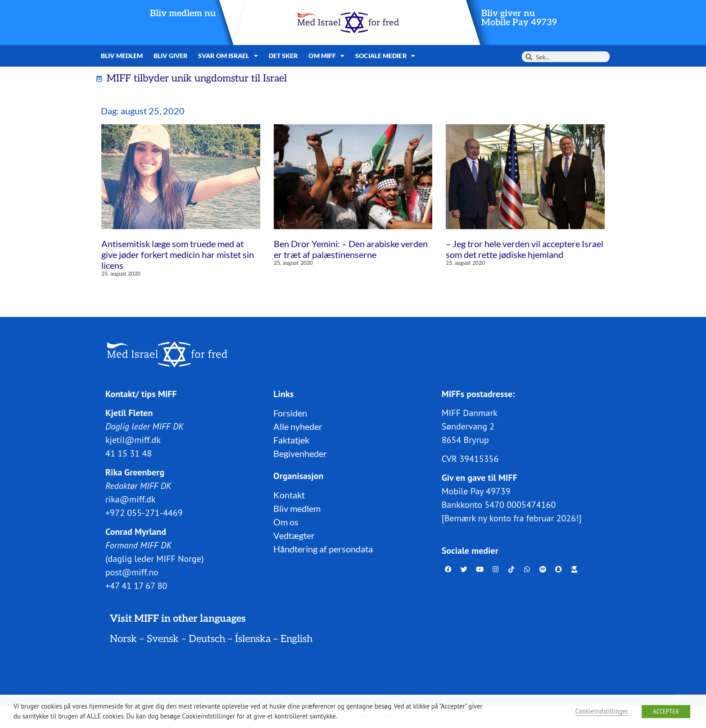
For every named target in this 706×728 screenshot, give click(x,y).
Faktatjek (291, 439)
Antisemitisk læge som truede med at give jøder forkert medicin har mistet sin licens (178, 254)
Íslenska (253, 638)
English (296, 638)
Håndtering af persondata (323, 548)
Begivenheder (300, 453)
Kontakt (289, 494)
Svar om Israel (228, 56)
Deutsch (207, 638)
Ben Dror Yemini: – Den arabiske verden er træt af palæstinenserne (351, 249)
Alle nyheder (298, 426)
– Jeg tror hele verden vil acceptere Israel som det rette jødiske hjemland (525, 249)
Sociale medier (385, 56)
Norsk (123, 638)
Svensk (163, 638)
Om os (286, 521)
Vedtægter (294, 535)
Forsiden (290, 412)
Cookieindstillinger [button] (602, 711)
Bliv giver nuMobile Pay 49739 (519, 18)
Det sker (283, 56)
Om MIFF (326, 56)
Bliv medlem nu (183, 14)
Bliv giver (170, 56)
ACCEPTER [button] (666, 712)
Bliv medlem (122, 56)
